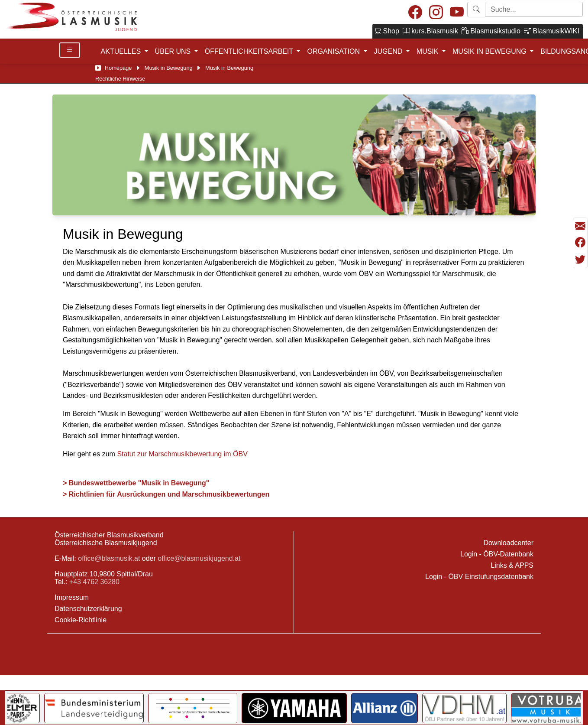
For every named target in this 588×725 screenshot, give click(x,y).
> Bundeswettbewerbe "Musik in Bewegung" (136, 483)
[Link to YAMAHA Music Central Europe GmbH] (294, 708)
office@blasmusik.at (109, 558)
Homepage (118, 68)
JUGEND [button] (389, 51)
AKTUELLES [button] (122, 51)
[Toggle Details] (70, 50)
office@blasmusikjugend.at (199, 558)
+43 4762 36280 (94, 582)
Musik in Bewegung (169, 68)
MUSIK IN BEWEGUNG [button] (490, 51)
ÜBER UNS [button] (174, 51)
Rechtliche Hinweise (120, 79)
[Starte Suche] (534, 9)
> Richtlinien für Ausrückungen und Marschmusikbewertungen (167, 494)
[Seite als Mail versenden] (580, 226)
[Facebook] (415, 13)
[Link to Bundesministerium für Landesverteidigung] (94, 708)
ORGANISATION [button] (334, 51)
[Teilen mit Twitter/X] (580, 260)
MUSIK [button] (428, 51)
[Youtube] (457, 13)
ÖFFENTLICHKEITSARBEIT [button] (250, 51)
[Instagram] (436, 13)
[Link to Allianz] (385, 708)
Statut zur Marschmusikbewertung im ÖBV (182, 454)
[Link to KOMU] (193, 708)
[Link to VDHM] (464, 708)
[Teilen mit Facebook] (580, 243)
